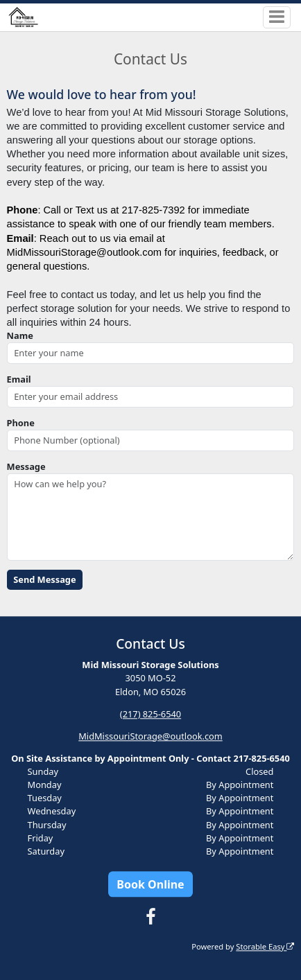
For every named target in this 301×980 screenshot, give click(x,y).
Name (20, 335)
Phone (21, 423)
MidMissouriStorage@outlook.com (150, 736)
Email (19, 379)
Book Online (150, 884)
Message (26, 466)
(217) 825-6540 (150, 714)
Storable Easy (265, 946)
